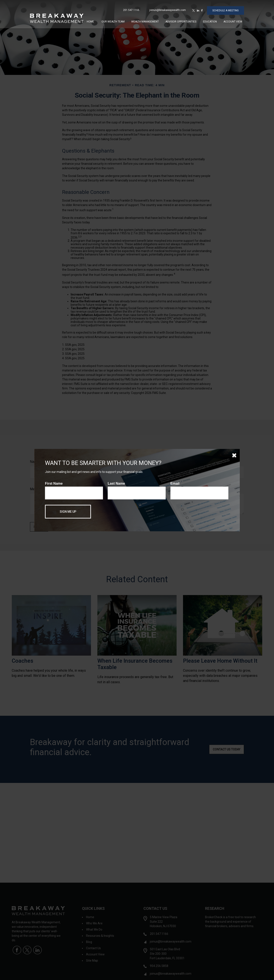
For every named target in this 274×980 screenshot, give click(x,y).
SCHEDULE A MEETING (226, 9)
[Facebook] (202, 9)
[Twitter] (194, 9)
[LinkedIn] (198, 9)
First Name (54, 483)
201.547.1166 (131, 8)
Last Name (116, 483)
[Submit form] (68, 512)
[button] (90, 20)
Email (175, 483)
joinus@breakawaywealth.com (168, 8)
